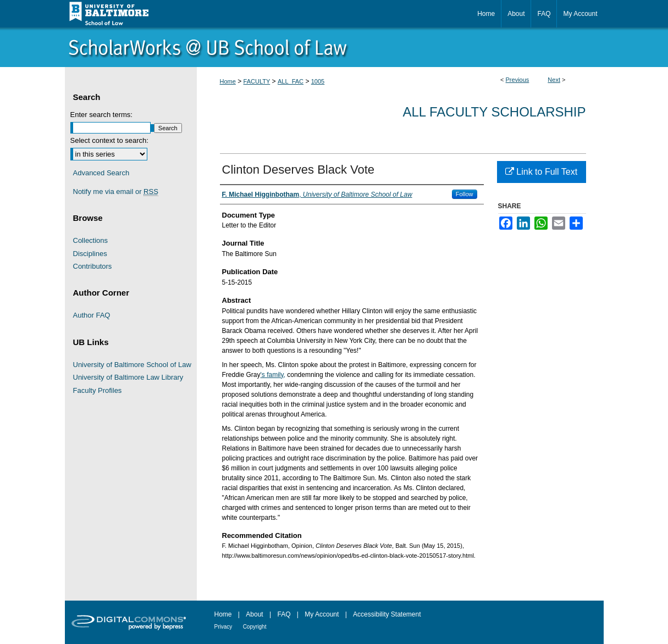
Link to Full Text (541, 172)
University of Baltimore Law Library (128, 377)
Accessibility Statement (387, 614)
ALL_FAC (291, 81)
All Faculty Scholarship (495, 112)
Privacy (223, 627)
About (254, 614)
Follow (465, 194)
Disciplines (90, 254)
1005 (318, 81)
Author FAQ (92, 315)
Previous (518, 80)
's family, (273, 375)
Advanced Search (101, 173)
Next (554, 80)
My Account (322, 614)
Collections (91, 240)
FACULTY (257, 81)
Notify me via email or (116, 192)
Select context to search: (109, 140)
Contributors (93, 266)
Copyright (255, 627)
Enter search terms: (101, 115)
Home (228, 81)
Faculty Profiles (98, 390)
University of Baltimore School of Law (132, 365)
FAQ (284, 614)
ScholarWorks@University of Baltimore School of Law (334, 47)
